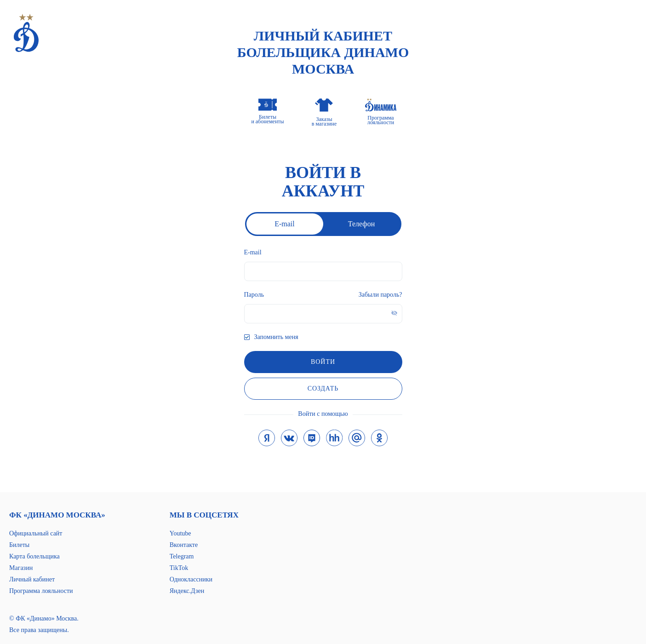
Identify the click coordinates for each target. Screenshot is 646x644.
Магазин (21, 568)
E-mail (285, 224)
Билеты (19, 545)
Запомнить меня (276, 337)
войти (323, 362)
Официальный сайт (36, 533)
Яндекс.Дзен (187, 591)
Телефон (361, 224)
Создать (323, 388)
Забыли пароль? (380, 295)
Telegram (182, 556)
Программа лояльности (41, 591)
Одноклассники (191, 579)
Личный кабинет (32, 579)
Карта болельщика (34, 556)
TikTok (179, 568)
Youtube (180, 533)
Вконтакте (184, 545)
